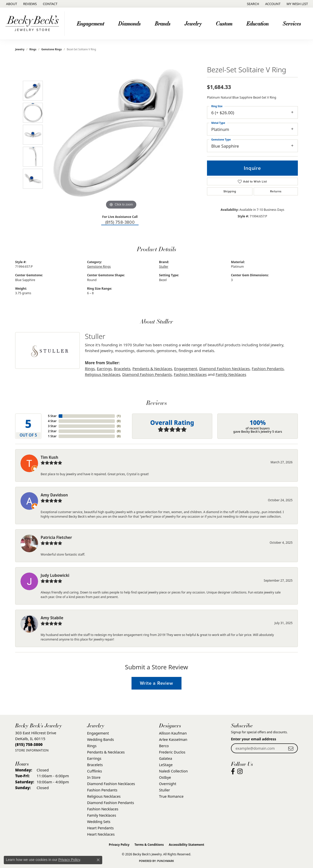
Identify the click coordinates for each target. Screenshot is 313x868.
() (119, 416)
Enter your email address (254, 739)
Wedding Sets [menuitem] (99, 822)
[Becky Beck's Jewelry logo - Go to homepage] (34, 24)
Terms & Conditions (149, 845)
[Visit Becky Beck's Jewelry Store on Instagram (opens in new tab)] (240, 771)
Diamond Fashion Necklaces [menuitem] (111, 784)
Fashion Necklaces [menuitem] (103, 809)
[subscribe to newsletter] (291, 748)
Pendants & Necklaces (152, 369)
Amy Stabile (52, 618)
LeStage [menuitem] (166, 765)
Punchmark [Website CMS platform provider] (166, 861)
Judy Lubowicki (55, 575)
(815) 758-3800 (120, 222)
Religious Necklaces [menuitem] (104, 796)
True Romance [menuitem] (171, 796)
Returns (276, 191)
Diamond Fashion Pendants (147, 374)
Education (257, 23)
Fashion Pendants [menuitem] (102, 790)
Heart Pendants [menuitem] (100, 828)
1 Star (52, 436)
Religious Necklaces (102, 374)
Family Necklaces (231, 374)
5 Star (52, 416)
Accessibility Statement (187, 845)
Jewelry (193, 23)
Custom (224, 23)
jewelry (20, 49)
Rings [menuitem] (92, 746)
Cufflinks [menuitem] (95, 771)
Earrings (104, 369)
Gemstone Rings (52, 49)
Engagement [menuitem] (98, 733)
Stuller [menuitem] (164, 790)
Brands (163, 23)
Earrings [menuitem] (94, 758)
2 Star (52, 431)
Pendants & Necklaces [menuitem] (106, 752)
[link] (11, 4)
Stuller (164, 267)
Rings (33, 49)
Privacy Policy (119, 845)
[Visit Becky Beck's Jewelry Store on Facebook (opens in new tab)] (233, 771)
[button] (253, 4)
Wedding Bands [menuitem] (100, 739)
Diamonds (129, 23)
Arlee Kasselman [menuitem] (173, 739)
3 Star (52, 426)
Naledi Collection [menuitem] (173, 771)
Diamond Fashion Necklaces (224, 369)
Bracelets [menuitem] (95, 765)
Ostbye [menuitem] (165, 777)
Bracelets (122, 369)
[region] (121, 135)
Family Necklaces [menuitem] (102, 815)
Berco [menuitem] (164, 746)
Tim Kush (49, 457)
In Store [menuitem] (94, 777)
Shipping (230, 191)
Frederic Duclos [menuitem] (172, 752)
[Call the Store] (29, 744)
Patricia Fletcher (56, 537)
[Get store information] (32, 750)
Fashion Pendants (268, 369)
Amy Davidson (54, 495)
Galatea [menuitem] (166, 758)
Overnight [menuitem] (168, 784)
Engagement (90, 23)
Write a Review (156, 683)
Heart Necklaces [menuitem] (101, 834)
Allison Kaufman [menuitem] (173, 733)
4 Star (52, 421)
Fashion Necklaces (190, 374)
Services (292, 23)
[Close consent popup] (98, 860)
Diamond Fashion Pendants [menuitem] (111, 803)
